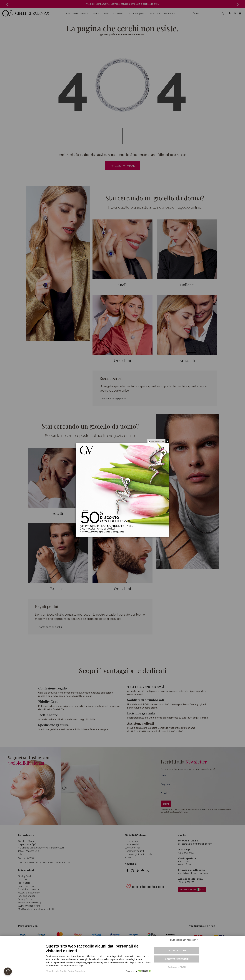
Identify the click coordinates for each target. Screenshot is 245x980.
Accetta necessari (177, 959)
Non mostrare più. (158, 442)
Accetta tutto (177, 950)
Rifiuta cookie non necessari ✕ (184, 940)
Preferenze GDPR (177, 967)
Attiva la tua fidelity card (135, 528)
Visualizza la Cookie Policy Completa (66, 971)
